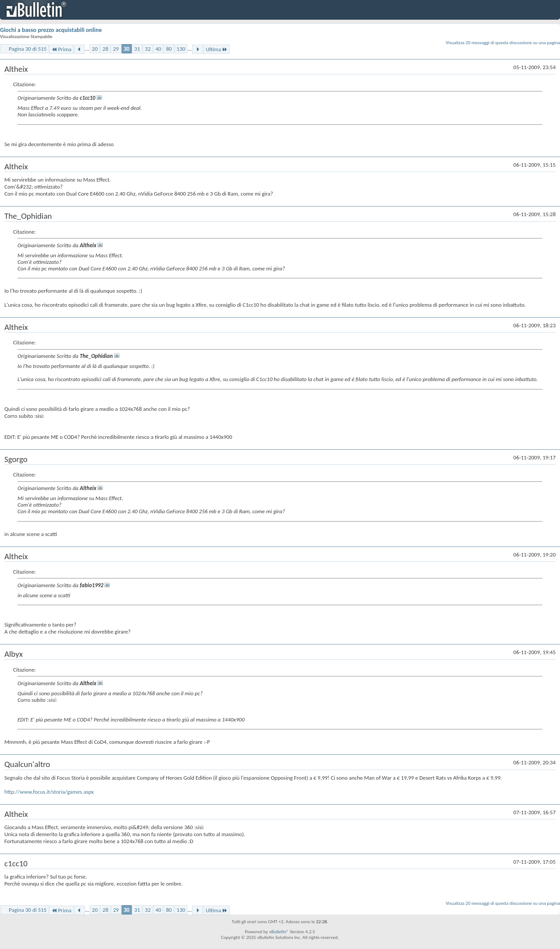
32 (148, 49)
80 (169, 49)
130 (181, 49)
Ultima (217, 49)
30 (127, 49)
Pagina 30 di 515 (28, 49)
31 (137, 49)
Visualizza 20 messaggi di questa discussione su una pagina (503, 43)
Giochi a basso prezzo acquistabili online (51, 30)
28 (105, 49)
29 (116, 49)
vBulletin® (279, 932)
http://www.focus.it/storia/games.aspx (49, 792)
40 (158, 49)
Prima (61, 49)
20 (95, 49)
